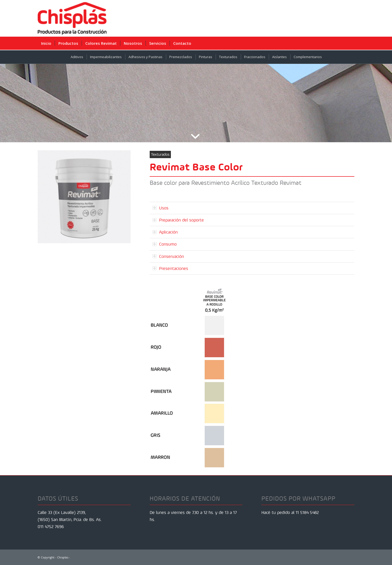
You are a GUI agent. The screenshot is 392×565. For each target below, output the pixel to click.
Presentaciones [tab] (170, 268)
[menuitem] (46, 43)
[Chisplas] (72, 18)
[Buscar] (351, 43)
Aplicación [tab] (165, 232)
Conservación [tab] (168, 256)
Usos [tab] (161, 208)
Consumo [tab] (165, 244)
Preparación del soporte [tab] (178, 220)
